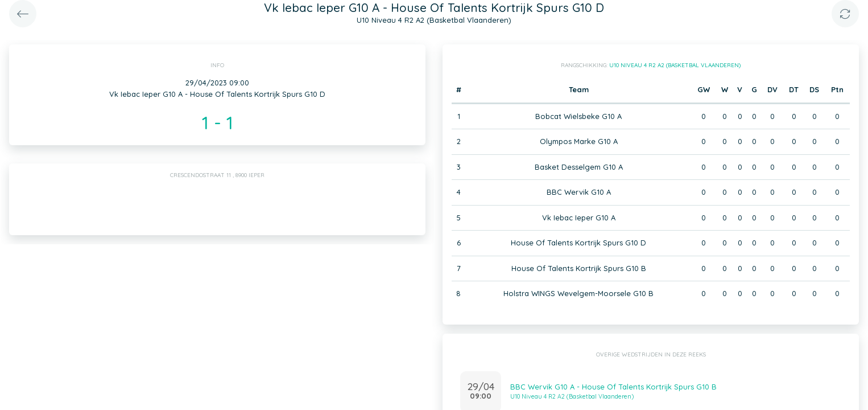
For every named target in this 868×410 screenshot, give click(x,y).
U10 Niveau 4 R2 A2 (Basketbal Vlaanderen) (675, 65)
